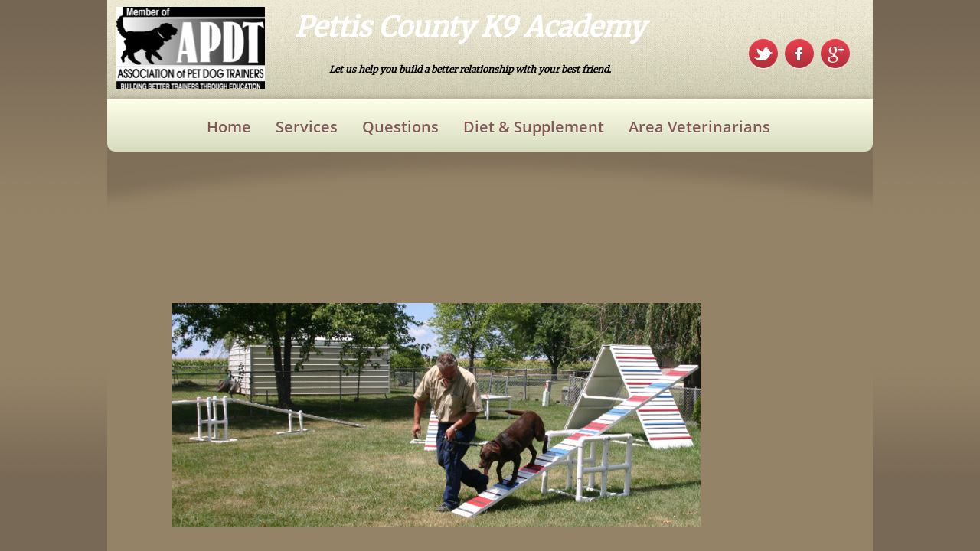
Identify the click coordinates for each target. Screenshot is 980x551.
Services (307, 127)
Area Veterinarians (699, 127)
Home (229, 127)
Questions (400, 127)
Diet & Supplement (534, 127)
